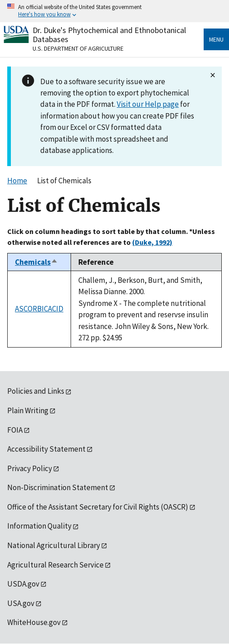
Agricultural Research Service (55, 565)
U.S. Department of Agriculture (78, 48)
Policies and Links (36, 391)
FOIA (15, 430)
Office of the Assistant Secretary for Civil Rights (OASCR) (98, 507)
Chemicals (36, 262)
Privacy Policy (30, 468)
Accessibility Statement (46, 449)
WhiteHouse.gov (34, 622)
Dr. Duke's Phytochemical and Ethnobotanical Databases (109, 35)
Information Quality (39, 526)
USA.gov (21, 603)
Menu (216, 39)
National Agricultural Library (54, 545)
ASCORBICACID (39, 309)
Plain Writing (28, 410)
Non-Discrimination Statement (58, 487)
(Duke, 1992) (152, 242)
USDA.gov (23, 584)
